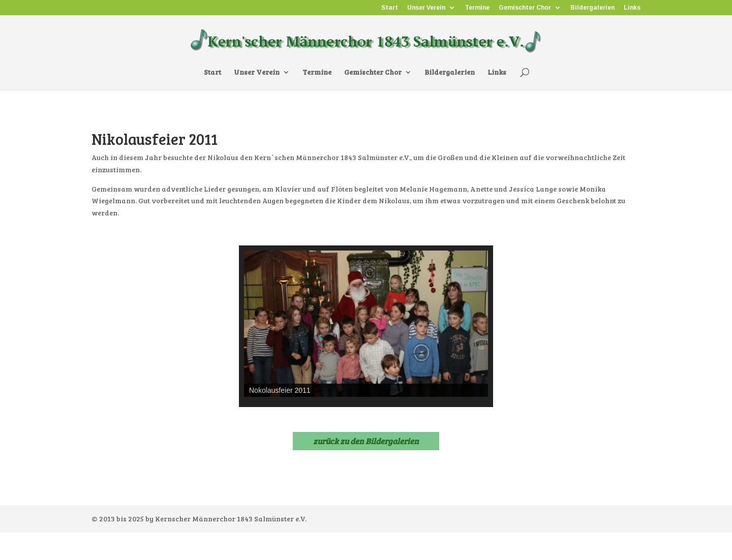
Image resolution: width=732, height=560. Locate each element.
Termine (477, 8)
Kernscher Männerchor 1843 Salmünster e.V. (231, 519)
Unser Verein (426, 8)
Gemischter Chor (525, 8)
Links (632, 8)
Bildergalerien (592, 8)
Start (390, 8)
